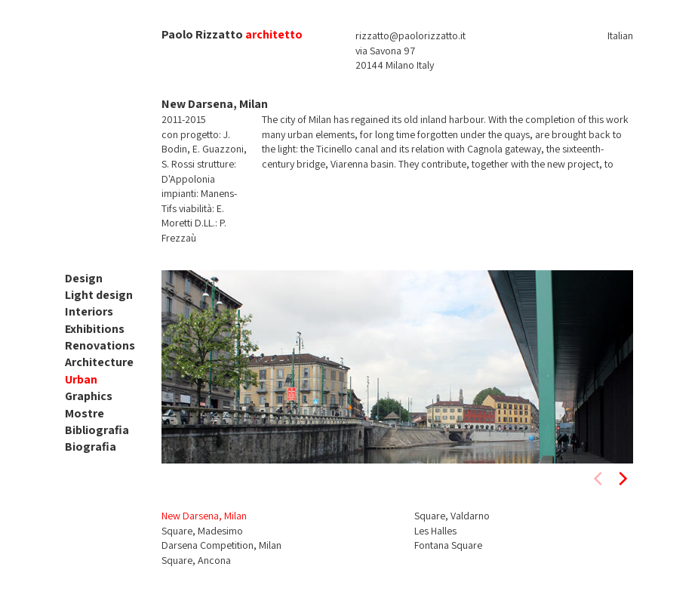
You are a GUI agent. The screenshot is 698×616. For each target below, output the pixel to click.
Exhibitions (95, 329)
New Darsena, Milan (204, 516)
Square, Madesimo (202, 531)
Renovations (100, 345)
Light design (99, 295)
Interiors (89, 311)
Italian (620, 35)
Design (84, 278)
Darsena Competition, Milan (221, 545)
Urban (81, 379)
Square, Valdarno (452, 516)
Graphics (89, 396)
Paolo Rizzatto (202, 34)
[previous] (599, 479)
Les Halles (435, 531)
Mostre (85, 413)
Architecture (99, 362)
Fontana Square (448, 545)
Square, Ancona (196, 560)
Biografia (91, 447)
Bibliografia (97, 430)
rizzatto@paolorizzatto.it (410, 35)
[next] (622, 479)
